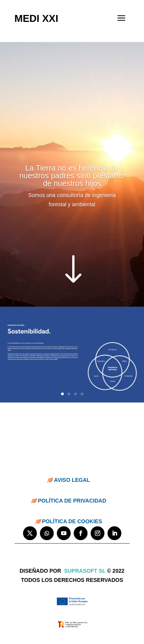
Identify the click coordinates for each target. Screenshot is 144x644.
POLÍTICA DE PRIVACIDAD (72, 501)
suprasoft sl (85, 571)
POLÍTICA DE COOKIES (72, 521)
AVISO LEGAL (72, 480)
